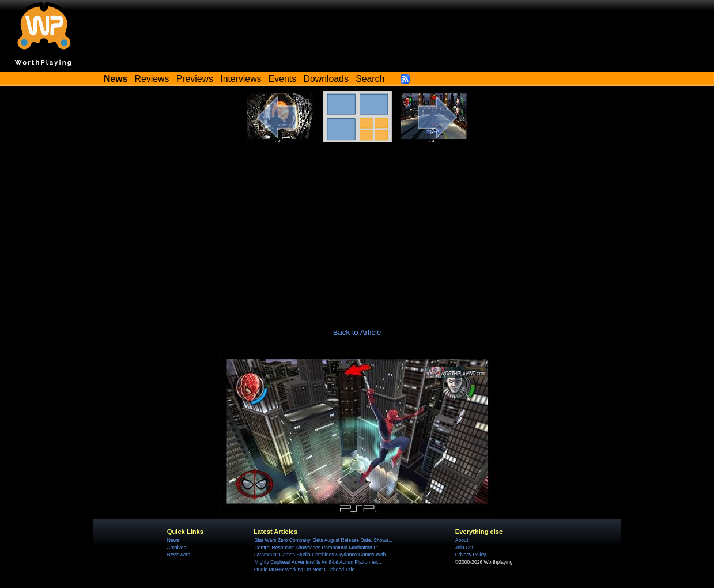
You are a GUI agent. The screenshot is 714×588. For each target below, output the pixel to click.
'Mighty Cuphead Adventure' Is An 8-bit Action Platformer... (318, 562)
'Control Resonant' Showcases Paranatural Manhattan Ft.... (318, 548)
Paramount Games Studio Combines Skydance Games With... (322, 555)
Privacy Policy (471, 555)
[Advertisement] (357, 229)
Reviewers (179, 555)
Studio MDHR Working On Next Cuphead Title (304, 570)
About (462, 540)
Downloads (326, 79)
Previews (195, 79)
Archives (177, 548)
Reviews (152, 79)
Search (370, 79)
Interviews (241, 79)
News (173, 540)
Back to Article (357, 332)
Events (282, 79)
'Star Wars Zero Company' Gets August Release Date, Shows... (323, 540)
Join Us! (464, 548)
